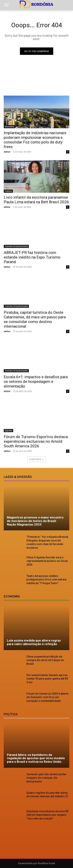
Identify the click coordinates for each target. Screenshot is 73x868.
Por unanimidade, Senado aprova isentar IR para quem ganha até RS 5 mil (47, 679)
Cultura (8, 191)
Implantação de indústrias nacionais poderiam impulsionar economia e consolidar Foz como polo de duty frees (35, 140)
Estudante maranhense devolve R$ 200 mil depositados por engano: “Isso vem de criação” (47, 815)
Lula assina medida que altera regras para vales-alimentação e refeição (34, 642)
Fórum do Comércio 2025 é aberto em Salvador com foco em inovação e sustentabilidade (47, 697)
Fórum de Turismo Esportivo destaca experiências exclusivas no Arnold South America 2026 (36, 441)
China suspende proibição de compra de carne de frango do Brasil (45, 660)
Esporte (8, 430)
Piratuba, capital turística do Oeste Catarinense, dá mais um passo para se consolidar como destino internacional (35, 319)
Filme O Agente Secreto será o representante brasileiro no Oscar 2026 (47, 561)
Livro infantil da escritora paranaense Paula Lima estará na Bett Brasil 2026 (36, 200)
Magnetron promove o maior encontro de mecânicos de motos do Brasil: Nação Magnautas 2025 (35, 521)
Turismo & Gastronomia (16, 246)
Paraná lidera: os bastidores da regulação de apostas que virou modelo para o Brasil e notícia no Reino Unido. (36, 758)
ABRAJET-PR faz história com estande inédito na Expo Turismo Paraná (32, 257)
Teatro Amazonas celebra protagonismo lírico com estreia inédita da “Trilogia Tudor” (46, 580)
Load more (37, 459)
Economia (9, 127)
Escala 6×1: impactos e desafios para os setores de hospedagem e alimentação (36, 382)
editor (7, 152)
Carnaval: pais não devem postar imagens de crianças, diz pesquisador (46, 778)
